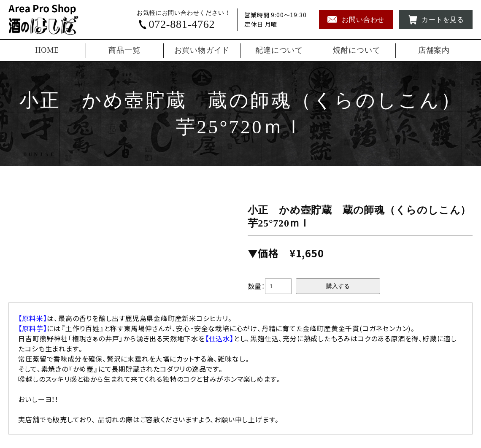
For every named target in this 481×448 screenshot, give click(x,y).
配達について (279, 50)
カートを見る (436, 20)
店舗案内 (434, 50)
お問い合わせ (356, 20)
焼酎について (357, 50)
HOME (47, 50)
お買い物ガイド (202, 50)
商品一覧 (124, 50)
